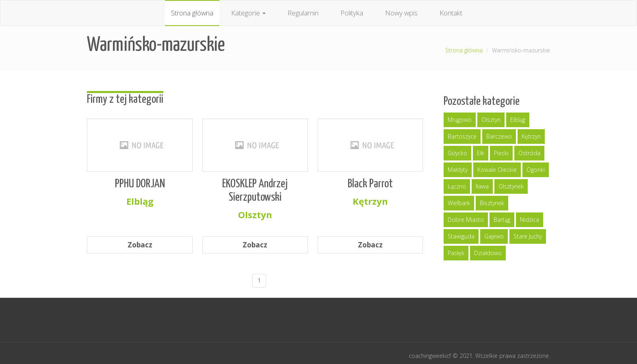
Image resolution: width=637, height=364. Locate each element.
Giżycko (457, 153)
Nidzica (530, 220)
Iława (482, 186)
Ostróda (529, 153)
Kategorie (248, 13)
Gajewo (494, 236)
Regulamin (303, 13)
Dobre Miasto (466, 220)
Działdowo (488, 253)
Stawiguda (461, 236)
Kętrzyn (531, 136)
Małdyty (458, 170)
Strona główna (192, 13)
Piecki (501, 153)
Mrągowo (460, 120)
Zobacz (140, 245)
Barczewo (499, 136)
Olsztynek (511, 186)
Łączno (457, 186)
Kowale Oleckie (497, 170)
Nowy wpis (401, 13)
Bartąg (502, 220)
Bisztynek (492, 203)
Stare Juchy (528, 236)
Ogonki (536, 170)
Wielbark (459, 203)
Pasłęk (456, 253)
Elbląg (518, 120)
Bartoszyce (462, 136)
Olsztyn (491, 120)
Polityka (352, 13)
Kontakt (451, 13)
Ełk (481, 153)
